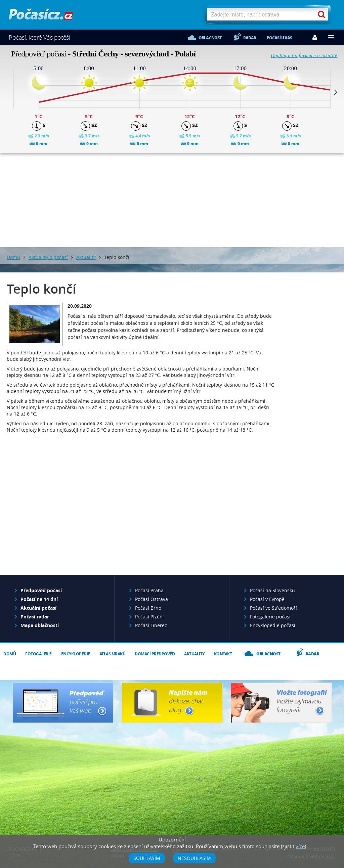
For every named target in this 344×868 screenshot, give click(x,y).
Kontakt (223, 654)
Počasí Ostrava (152, 599)
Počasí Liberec (151, 625)
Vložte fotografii (281, 703)
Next (336, 92)
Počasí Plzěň (149, 617)
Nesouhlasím (194, 858)
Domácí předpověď (155, 654)
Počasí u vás (279, 38)
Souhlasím (147, 858)
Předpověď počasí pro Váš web (63, 703)
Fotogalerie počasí (270, 617)
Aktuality (86, 257)
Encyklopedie (76, 654)
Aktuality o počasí (48, 257)
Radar (250, 38)
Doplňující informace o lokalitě (304, 56)
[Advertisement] (172, 200)
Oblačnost (210, 38)
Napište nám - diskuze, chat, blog (172, 703)
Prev (8, 92)
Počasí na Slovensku (272, 590)
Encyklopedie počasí (273, 625)
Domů (13, 257)
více (300, 846)
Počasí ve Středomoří (273, 608)
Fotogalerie (38, 654)
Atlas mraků (113, 654)
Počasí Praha (149, 590)
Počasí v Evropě (267, 599)
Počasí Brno (148, 608)
